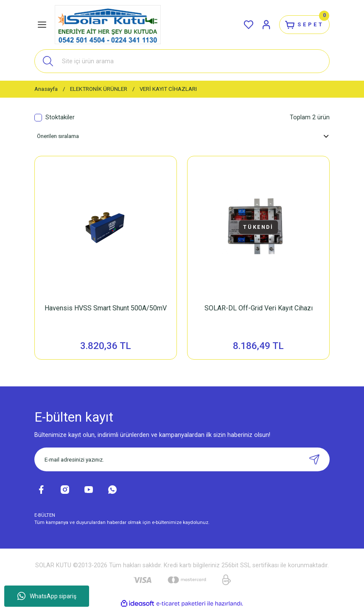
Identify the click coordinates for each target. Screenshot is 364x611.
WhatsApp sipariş (47, 596)
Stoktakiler (60, 117)
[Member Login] (260, 25)
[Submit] (314, 461)
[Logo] (108, 25)
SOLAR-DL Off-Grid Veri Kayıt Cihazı (259, 308)
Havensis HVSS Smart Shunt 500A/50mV (106, 308)
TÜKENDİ (258, 227)
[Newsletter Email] (182, 461)
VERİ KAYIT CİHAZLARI (168, 89)
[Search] (182, 61)
